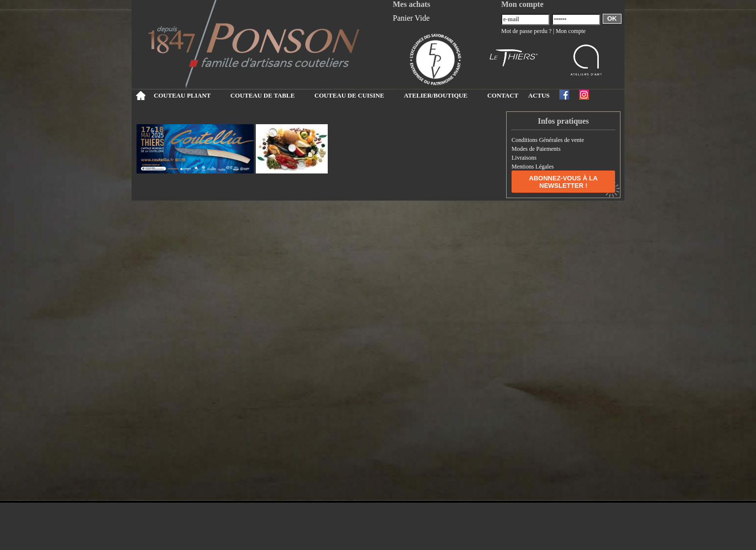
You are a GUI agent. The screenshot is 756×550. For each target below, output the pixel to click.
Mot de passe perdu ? (526, 31)
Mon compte (570, 31)
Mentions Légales (533, 167)
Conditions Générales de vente (548, 140)
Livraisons (524, 158)
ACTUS (539, 96)
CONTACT (503, 96)
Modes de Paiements (536, 149)
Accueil (140, 96)
